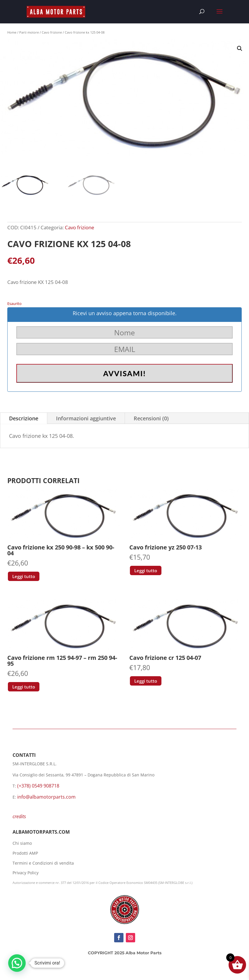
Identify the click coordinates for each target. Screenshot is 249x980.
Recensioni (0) (151, 418)
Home (12, 32)
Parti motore (29, 32)
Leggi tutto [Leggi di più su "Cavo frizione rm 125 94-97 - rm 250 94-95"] (24, 687)
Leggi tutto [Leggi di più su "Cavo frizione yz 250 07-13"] (146, 570)
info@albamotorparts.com (46, 797)
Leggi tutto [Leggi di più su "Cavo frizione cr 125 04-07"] (146, 681)
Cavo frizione (52, 32)
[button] (240, 48)
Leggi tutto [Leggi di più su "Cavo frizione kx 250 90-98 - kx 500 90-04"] (24, 576)
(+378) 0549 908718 (38, 786)
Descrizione (24, 418)
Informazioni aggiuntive (86, 418)
